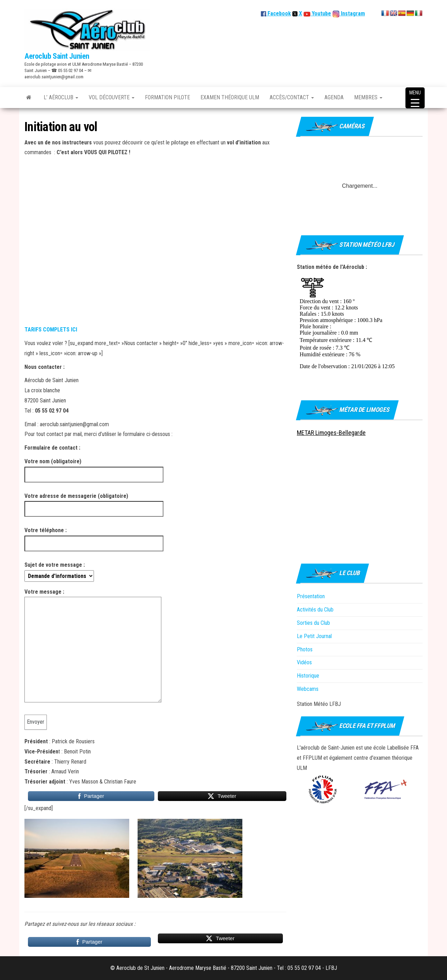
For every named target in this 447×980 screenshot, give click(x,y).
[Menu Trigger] (415, 98)
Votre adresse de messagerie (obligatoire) (94, 502)
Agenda (334, 97)
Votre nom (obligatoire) (94, 468)
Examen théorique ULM (230, 97)
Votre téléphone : (94, 537)
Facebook (276, 13)
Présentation (311, 596)
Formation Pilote (167, 97)
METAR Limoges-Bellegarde (331, 433)
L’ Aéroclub (61, 97)
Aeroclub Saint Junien (57, 56)
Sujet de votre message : (59, 570)
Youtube (321, 13)
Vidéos (304, 662)
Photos (305, 649)
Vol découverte (112, 97)
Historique (308, 676)
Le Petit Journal (314, 636)
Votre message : (93, 648)
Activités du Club (315, 610)
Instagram (352, 13)
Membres (368, 97)
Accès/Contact (292, 97)
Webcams (308, 689)
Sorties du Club (313, 623)
